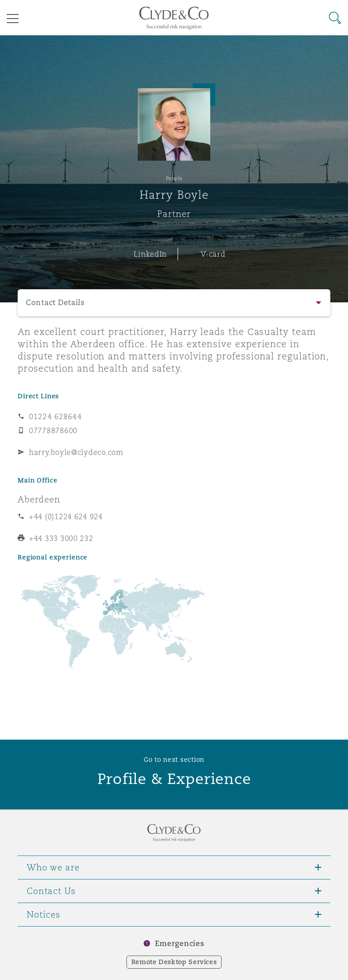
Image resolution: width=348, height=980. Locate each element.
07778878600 (53, 430)
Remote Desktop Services (174, 962)
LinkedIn (150, 254)
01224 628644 (56, 416)
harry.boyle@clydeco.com (76, 452)
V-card (213, 254)
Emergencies (179, 944)
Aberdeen (39, 499)
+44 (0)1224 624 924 (66, 516)
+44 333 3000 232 (61, 538)
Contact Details (55, 303)
